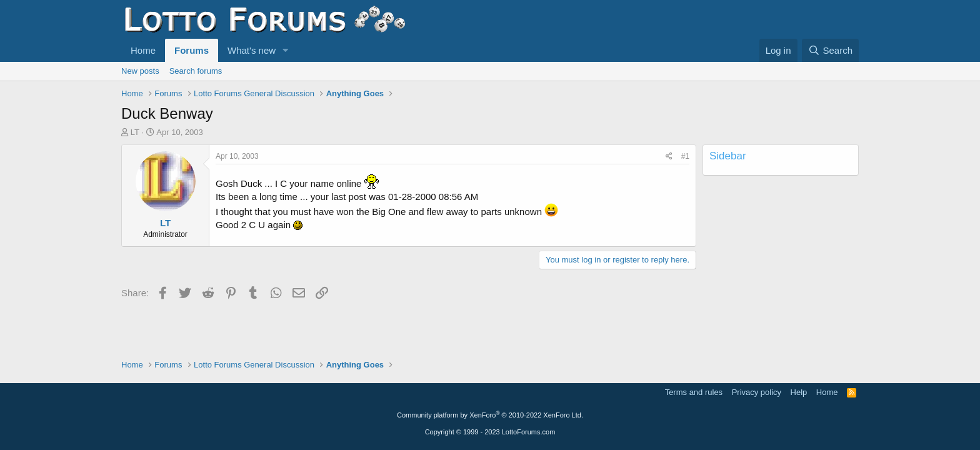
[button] (286, 50)
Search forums (196, 71)
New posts (140, 71)
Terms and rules (694, 392)
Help (799, 392)
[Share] (669, 157)
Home (143, 50)
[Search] (830, 50)
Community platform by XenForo (490, 415)
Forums (192, 50)
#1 (685, 156)
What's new (252, 50)
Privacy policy (757, 392)
